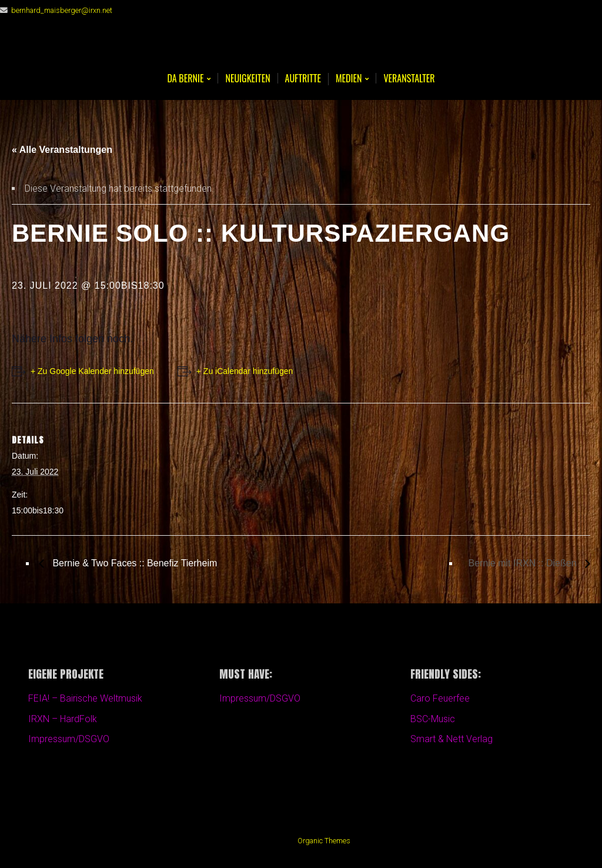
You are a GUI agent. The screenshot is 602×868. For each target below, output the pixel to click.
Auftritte (303, 78)
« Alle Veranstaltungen (62, 150)
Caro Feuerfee (440, 698)
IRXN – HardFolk (63, 719)
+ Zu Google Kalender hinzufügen (92, 371)
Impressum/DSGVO (69, 739)
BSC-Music (433, 719)
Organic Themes (324, 841)
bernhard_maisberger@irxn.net (62, 10)
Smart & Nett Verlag (451, 739)
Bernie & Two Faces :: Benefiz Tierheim (133, 563)
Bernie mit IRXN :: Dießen (524, 563)
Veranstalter (409, 78)
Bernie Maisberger (301, 47)
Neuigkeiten (248, 78)
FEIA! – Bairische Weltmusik (85, 698)
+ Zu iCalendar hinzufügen (245, 371)
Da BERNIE (185, 79)
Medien (349, 79)
